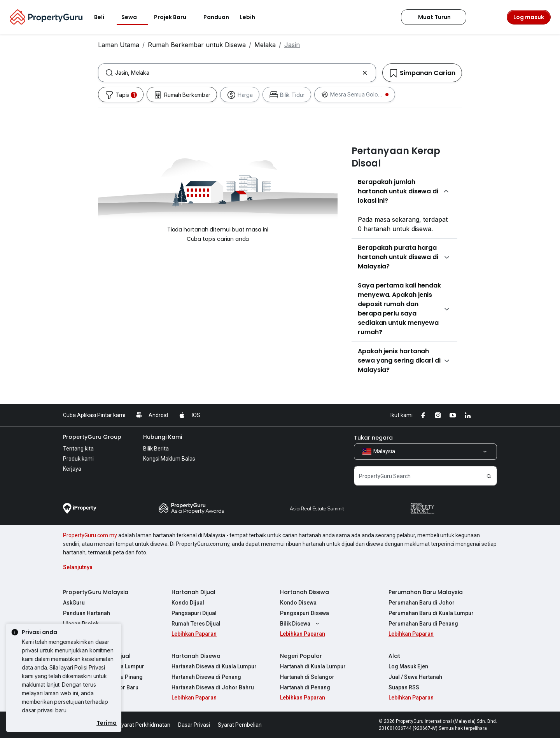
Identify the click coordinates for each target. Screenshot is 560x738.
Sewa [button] (134, 17)
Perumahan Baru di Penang (423, 624)
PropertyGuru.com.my (90, 535)
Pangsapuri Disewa (304, 613)
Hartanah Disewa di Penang (206, 677)
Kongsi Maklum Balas (169, 459)
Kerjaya (72, 469)
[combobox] (237, 73)
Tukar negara (373, 438)
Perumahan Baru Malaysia (426, 592)
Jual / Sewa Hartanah (415, 677)
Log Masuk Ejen (408, 666)
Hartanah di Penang (305, 687)
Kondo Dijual (188, 603)
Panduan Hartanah (87, 613)
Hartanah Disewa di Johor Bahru (213, 687)
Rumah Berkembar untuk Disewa (197, 45)
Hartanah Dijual (193, 592)
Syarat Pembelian (240, 725)
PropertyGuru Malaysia (96, 592)
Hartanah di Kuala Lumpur (313, 666)
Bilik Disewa (301, 624)
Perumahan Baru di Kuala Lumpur (431, 613)
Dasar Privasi (194, 725)
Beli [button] (104, 17)
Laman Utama (119, 45)
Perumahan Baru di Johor (422, 603)
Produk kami (78, 459)
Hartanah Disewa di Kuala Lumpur (214, 666)
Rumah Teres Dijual (196, 624)
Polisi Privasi (90, 667)
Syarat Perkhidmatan (144, 725)
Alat (394, 656)
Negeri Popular (301, 656)
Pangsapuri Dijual (194, 613)
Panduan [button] (216, 17)
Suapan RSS (404, 687)
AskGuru (74, 603)
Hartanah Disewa (304, 592)
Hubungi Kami (163, 437)
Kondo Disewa (298, 603)
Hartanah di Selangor (307, 677)
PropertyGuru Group (92, 437)
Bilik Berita (156, 449)
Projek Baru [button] (175, 17)
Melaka (265, 45)
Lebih (252, 17)
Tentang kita (78, 449)
